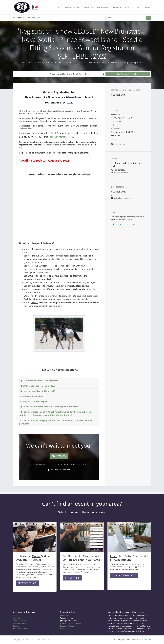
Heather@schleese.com (61, 137)
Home (15, 616)
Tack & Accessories (20, 629)
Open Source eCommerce (141, 640)
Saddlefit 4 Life (66, 629)
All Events (19, 18)
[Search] (149, 18)
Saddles (16, 626)
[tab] (59, 381)
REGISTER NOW (59, 456)
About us (140, 612)
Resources (73, 626)
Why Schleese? (19, 618)
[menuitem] (60, 7)
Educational (65, 626)
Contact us (64, 616)
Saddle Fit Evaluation (21, 621)
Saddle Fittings (35, 18)
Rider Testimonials (20, 623)
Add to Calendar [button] (119, 144)
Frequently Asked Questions (71, 623)
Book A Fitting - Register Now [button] (128, 74)
